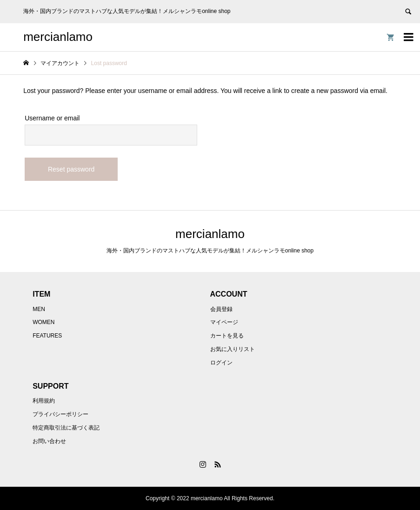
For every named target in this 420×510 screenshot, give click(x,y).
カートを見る (227, 336)
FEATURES (47, 336)
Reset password (71, 169)
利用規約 (44, 401)
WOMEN (43, 322)
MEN (39, 309)
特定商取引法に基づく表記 (66, 428)
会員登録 (221, 309)
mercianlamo (58, 37)
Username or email (52, 118)
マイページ (224, 322)
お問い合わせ (49, 441)
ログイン (221, 363)
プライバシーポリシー (60, 414)
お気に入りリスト (233, 349)
